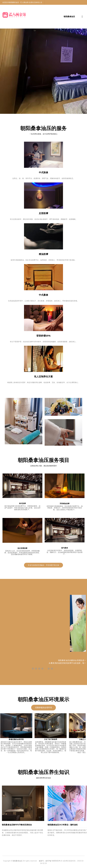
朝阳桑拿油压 (18, 861)
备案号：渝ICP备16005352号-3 (50, 861)
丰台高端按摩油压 (78, 867)
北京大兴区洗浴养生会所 (40, 867)
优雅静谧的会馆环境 (44, 708)
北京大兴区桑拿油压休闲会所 (55, 867)
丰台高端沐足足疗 (29, 867)
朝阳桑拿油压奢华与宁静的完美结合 (17, 825)
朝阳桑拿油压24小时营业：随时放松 (63, 825)
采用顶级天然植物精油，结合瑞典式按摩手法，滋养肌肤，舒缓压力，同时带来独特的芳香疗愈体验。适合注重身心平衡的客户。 (65, 508)
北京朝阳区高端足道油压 (17, 867)
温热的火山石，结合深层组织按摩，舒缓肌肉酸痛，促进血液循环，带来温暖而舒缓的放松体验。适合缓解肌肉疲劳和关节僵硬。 (22, 553)
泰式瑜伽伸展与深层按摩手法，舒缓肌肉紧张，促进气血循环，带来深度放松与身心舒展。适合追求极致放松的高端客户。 (22, 508)
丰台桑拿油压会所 (68, 867)
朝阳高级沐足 (6, 867)
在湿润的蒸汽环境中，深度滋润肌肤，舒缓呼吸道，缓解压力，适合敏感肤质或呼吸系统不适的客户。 (65, 552)
